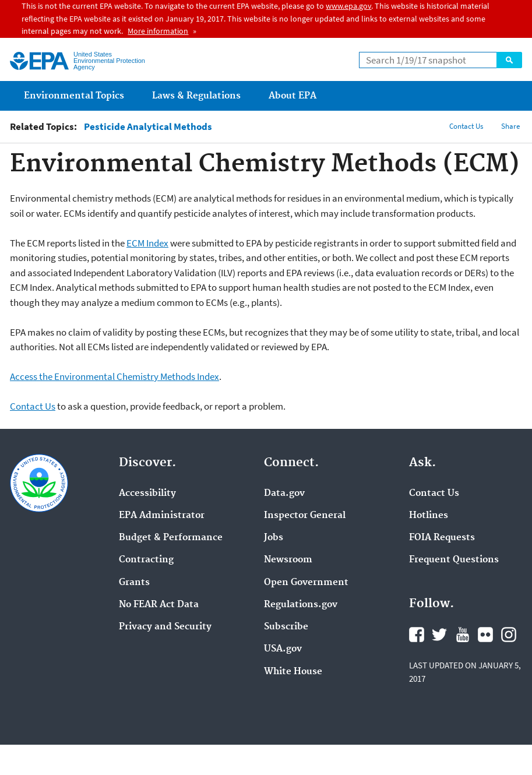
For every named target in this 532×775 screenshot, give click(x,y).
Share (510, 126)
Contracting (146, 560)
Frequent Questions (454, 560)
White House (293, 672)
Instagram (509, 635)
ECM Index (147, 243)
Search (509, 60)
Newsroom (288, 560)
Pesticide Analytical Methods (148, 127)
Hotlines (429, 516)
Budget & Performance (171, 538)
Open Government (306, 583)
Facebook (417, 635)
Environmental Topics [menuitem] (74, 96)
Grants (134, 583)
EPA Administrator (162, 516)
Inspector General (305, 516)
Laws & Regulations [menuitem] (196, 96)
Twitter (439, 635)
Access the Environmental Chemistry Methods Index (114, 376)
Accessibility (147, 494)
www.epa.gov (348, 6)
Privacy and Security (165, 627)
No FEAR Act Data (159, 605)
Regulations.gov (301, 605)
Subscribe (286, 627)
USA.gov (283, 649)
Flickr (485, 635)
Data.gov (284, 494)
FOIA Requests (442, 538)
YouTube (463, 635)
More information (158, 31)
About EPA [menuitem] (293, 96)
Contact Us (466, 126)
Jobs (274, 538)
